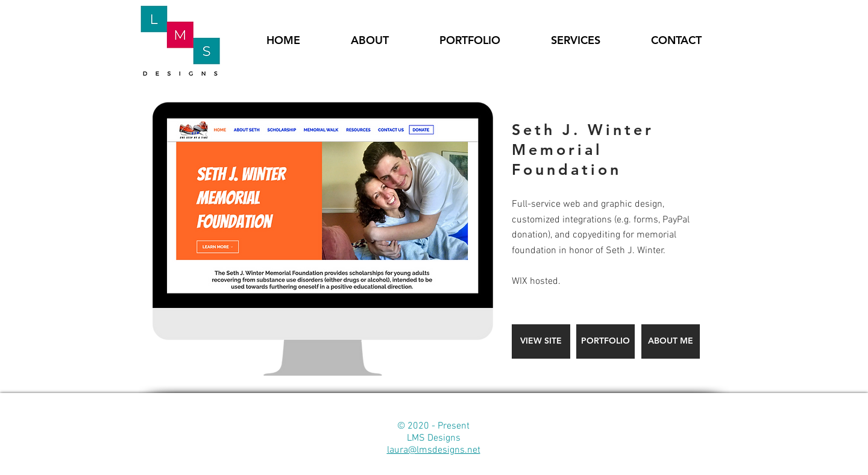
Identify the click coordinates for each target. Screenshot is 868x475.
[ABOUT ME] (671, 341)
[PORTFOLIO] (605, 341)
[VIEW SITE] (541, 341)
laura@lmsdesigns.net (434, 450)
